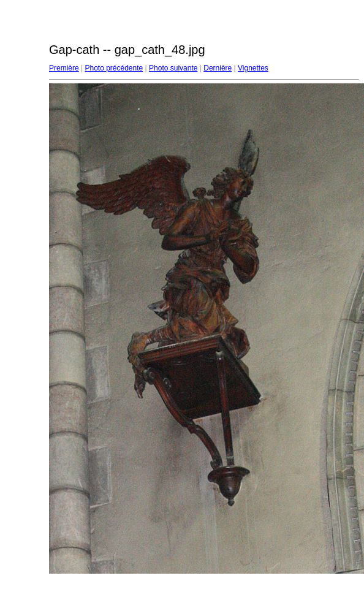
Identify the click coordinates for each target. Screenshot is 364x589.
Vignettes (253, 68)
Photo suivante (173, 68)
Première (64, 68)
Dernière (218, 68)
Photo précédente (114, 68)
